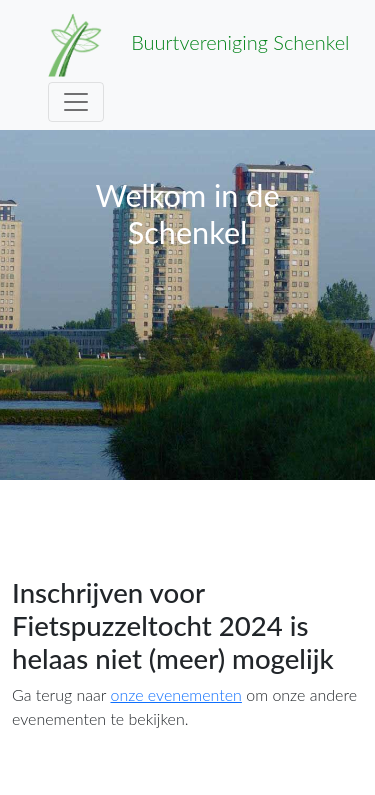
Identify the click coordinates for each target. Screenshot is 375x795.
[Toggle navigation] (76, 102)
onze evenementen (175, 694)
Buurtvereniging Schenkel (199, 45)
